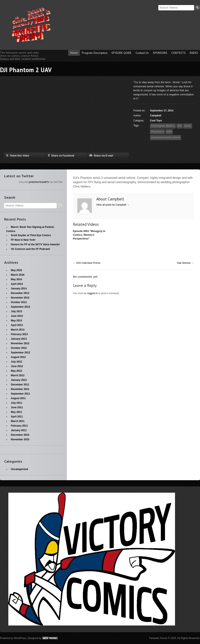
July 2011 (16, 403)
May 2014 (16, 279)
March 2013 (18, 330)
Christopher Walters (163, 126)
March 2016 (18, 275)
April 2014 (17, 284)
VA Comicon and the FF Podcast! (30, 249)
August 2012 (18, 357)
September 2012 (20, 353)
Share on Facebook (61, 155)
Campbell (156, 116)
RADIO (194, 53)
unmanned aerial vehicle (166, 138)
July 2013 (16, 311)
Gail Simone (185, 263)
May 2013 (16, 321)
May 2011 (16, 412)
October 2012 (19, 348)
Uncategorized (19, 469)
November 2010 (20, 439)
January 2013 (19, 339)
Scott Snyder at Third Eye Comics (31, 235)
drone (188, 126)
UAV (169, 132)
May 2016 (16, 270)
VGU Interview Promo (87, 263)
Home (74, 53)
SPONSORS (160, 53)
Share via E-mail (101, 155)
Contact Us (142, 53)
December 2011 (20, 385)
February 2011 (19, 426)
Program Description (95, 53)
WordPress (20, 638)
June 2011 (17, 407)
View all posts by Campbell (113, 205)
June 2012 (17, 366)
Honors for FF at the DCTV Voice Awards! (35, 244)
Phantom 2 (157, 132)
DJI (179, 126)
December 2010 (20, 435)
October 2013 (19, 302)
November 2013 (20, 298)
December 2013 (20, 293)
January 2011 (19, 430)
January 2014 (19, 289)
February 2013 (19, 334)
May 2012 (16, 371)
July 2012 (16, 362)
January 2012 (19, 380)
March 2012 (18, 375)
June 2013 (17, 316)
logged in (93, 293)
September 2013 (20, 307)
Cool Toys (156, 121)
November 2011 (20, 389)
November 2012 (20, 343)
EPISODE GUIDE (122, 53)
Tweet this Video (18, 155)
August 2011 (18, 398)
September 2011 (20, 394)
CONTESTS (179, 53)
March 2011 (18, 421)
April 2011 (17, 417)
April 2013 (17, 325)
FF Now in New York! (23, 240)
